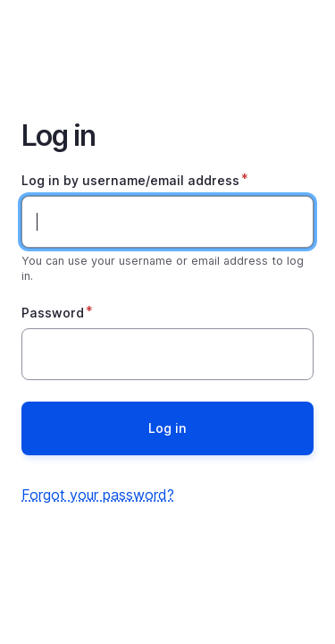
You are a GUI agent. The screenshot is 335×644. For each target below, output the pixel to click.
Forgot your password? (98, 495)
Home (167, 47)
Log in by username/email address (130, 180)
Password (53, 313)
